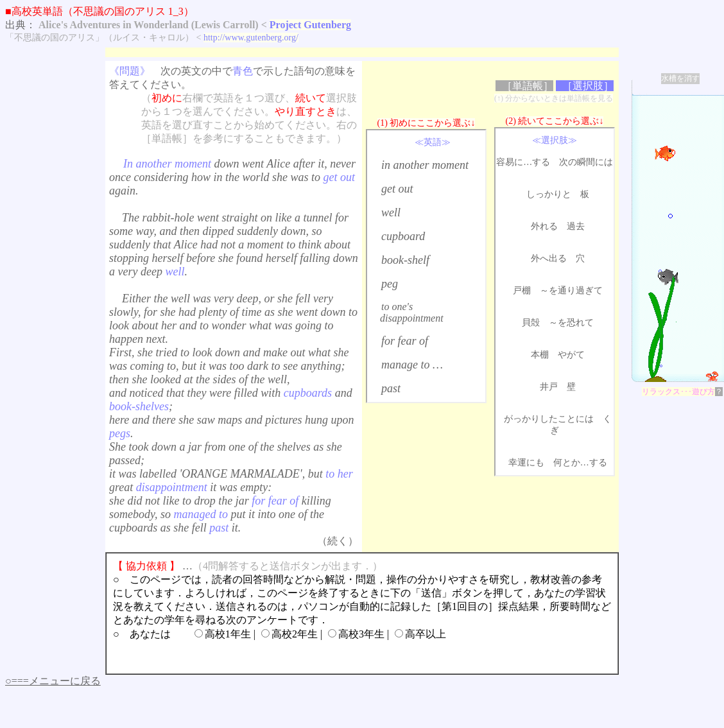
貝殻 (531, 323)
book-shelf (405, 260)
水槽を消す (680, 78)
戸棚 (522, 290)
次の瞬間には (586, 162)
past (391, 388)
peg (390, 284)
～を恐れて (571, 323)
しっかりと (549, 194)
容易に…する (523, 162)
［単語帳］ (528, 86)
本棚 (540, 355)
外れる (544, 226)
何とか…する (580, 463)
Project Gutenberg (310, 25)
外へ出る (549, 258)
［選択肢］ (588, 86)
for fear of (405, 341)
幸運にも (526, 463)
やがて (571, 355)
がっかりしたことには (549, 419)
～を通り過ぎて (571, 290)
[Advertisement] (339, 52)
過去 (576, 226)
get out (397, 189)
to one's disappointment (412, 312)
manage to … (412, 365)
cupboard (403, 236)
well (391, 212)
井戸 (549, 387)
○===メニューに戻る (53, 681)
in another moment (425, 165)
